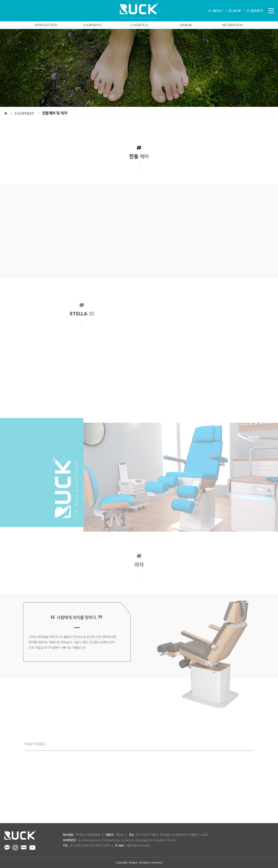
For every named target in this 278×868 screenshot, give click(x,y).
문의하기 (257, 11)
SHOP (237, 11)
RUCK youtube (32, 848)
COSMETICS (139, 25)
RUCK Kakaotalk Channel (7, 848)
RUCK (139, 11)
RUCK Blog (24, 848)
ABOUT (218, 11)
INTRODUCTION (46, 25)
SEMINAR (186, 25)
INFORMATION (232, 25)
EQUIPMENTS (92, 25)
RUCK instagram (15, 848)
